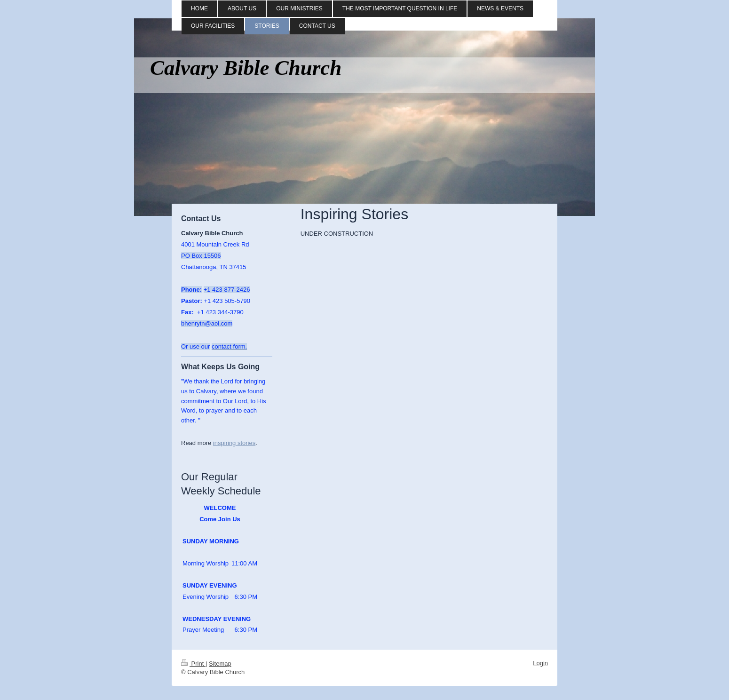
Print (193, 664)
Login (540, 663)
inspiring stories (234, 443)
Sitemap (220, 664)
